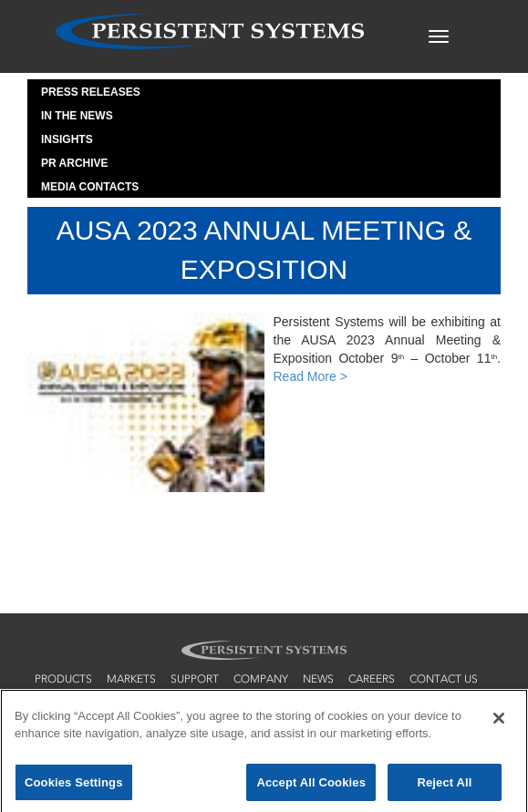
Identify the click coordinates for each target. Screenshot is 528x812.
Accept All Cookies (311, 787)
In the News (77, 116)
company (261, 679)
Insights (67, 139)
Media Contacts (90, 187)
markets (131, 679)
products (63, 679)
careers (372, 679)
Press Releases (91, 92)
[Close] (499, 722)
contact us (444, 679)
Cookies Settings (74, 787)
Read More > (311, 376)
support (195, 679)
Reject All (444, 787)
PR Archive (75, 163)
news (318, 679)
